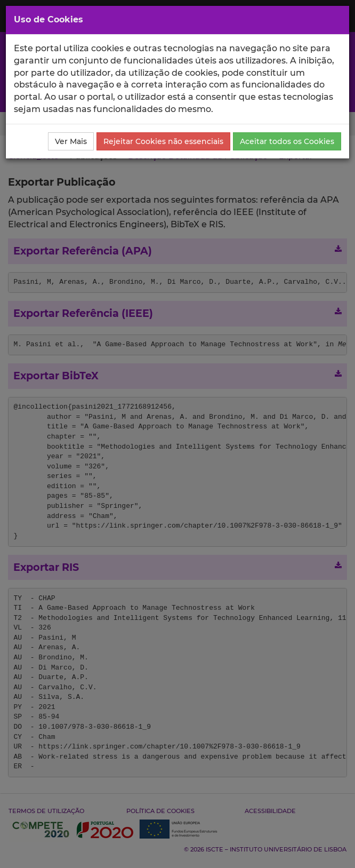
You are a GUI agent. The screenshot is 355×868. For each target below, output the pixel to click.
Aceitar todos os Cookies (287, 141)
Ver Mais (71, 141)
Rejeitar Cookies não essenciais (163, 141)
